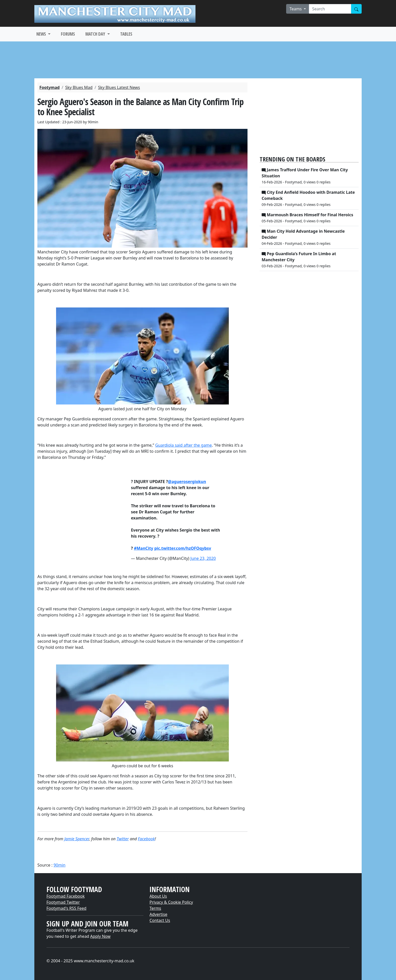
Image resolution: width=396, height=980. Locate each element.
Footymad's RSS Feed (66, 908)
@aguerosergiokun (187, 482)
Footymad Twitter (63, 902)
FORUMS (68, 34)
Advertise (158, 914)
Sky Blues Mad (79, 87)
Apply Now (100, 936)
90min (59, 865)
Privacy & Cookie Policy (171, 902)
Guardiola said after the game (183, 445)
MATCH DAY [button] (96, 34)
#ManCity (144, 548)
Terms (155, 908)
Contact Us (160, 920)
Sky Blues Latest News (119, 87)
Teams (296, 9)
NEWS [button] (42, 34)
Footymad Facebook (66, 896)
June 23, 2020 (203, 558)
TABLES (126, 34)
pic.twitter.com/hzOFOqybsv (183, 548)
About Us (158, 896)
